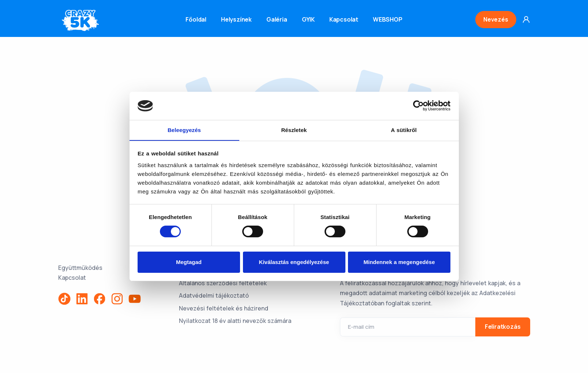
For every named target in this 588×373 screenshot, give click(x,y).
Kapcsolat (344, 19)
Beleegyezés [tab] (184, 130)
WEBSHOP (388, 19)
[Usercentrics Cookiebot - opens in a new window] (418, 106)
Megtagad (189, 262)
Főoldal (196, 19)
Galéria (277, 19)
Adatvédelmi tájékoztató (214, 295)
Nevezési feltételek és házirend (224, 308)
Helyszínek (236, 19)
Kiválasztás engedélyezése (294, 262)
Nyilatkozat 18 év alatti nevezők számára (235, 321)
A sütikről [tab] (404, 130)
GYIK (308, 19)
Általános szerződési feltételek (223, 283)
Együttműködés (80, 268)
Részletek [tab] (294, 130)
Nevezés (496, 19)
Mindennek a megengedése (399, 262)
